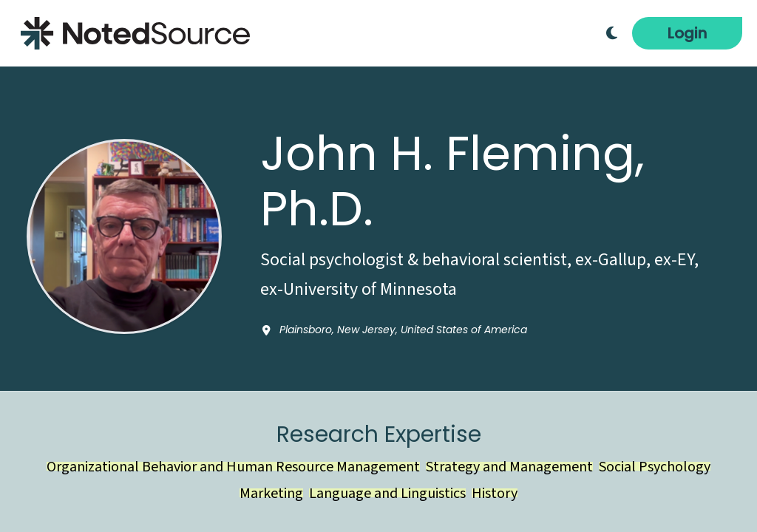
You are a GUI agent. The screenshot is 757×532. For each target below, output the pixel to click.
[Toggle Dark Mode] (612, 33)
